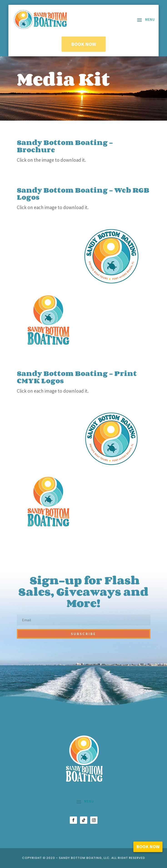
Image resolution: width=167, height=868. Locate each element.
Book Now (84, 44)
